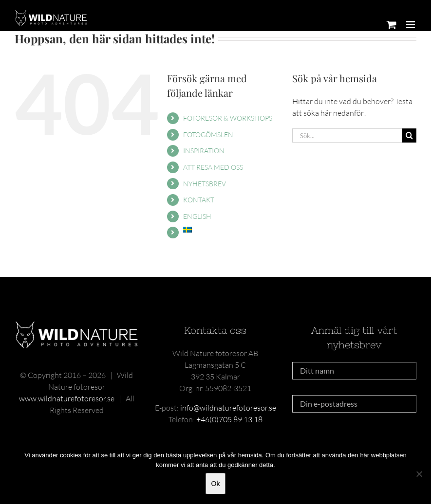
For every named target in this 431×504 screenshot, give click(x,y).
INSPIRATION (204, 151)
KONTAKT (199, 200)
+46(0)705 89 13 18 (229, 419)
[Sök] (409, 135)
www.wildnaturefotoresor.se (67, 398)
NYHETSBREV (205, 184)
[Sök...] (347, 135)
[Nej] (419, 474)
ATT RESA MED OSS (213, 167)
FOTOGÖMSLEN (208, 135)
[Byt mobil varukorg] (392, 25)
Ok (216, 484)
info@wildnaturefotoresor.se (228, 408)
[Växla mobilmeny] (411, 25)
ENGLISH (197, 216)
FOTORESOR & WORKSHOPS (228, 118)
